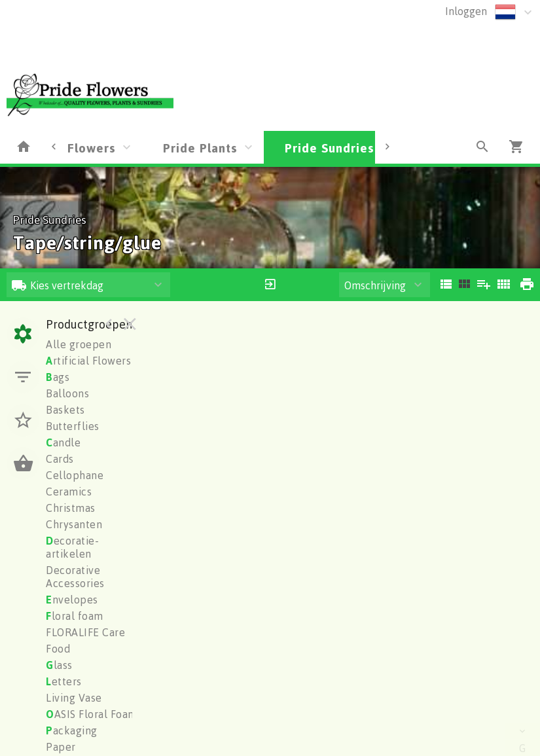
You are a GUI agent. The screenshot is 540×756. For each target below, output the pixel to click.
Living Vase (74, 698)
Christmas (71, 508)
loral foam (75, 616)
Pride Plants (200, 148)
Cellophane (75, 475)
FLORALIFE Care (85, 632)
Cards (60, 459)
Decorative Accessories (75, 577)
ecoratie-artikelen (72, 547)
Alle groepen (79, 344)
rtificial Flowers (88, 361)
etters (64, 681)
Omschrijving (375, 285)
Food (58, 649)
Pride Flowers (73, 148)
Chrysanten (74, 524)
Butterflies (73, 426)
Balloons (67, 393)
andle (63, 442)
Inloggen (466, 11)
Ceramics (69, 492)
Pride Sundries (330, 148)
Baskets (65, 410)
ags (58, 377)
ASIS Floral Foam (92, 714)
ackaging (72, 730)
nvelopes (72, 600)
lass (59, 665)
